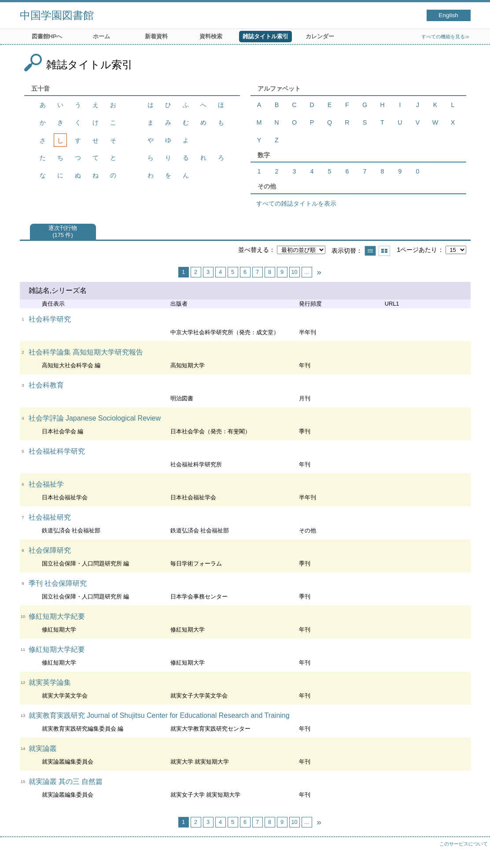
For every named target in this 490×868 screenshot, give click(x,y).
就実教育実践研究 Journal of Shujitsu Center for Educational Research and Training (159, 715)
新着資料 (156, 36)
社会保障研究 (50, 550)
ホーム (101, 36)
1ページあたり (417, 250)
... (307, 272)
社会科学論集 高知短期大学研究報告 (86, 352)
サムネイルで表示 (384, 251)
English (448, 15)
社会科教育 (46, 385)
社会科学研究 (50, 319)
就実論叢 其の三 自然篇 (66, 781)
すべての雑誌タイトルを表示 (296, 203)
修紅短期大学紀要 (57, 616)
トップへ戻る (475, 853)
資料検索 (211, 36)
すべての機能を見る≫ (446, 37)
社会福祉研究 (50, 517)
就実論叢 (43, 748)
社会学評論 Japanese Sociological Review (95, 418)
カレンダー (320, 36)
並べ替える (254, 250)
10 (294, 272)
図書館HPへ (47, 36)
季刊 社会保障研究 (58, 583)
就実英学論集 (50, 682)
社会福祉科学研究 (57, 451)
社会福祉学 (46, 484)
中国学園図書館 (57, 15)
